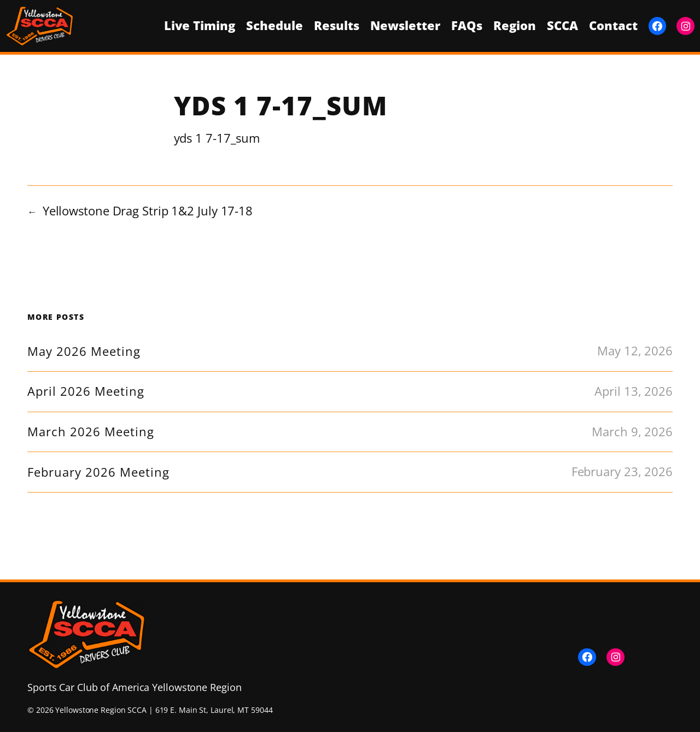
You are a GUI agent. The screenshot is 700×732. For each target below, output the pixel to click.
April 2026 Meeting (86, 391)
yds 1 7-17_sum (217, 138)
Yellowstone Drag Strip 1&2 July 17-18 (148, 211)
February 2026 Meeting (98, 472)
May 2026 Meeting (84, 352)
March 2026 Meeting (91, 432)
